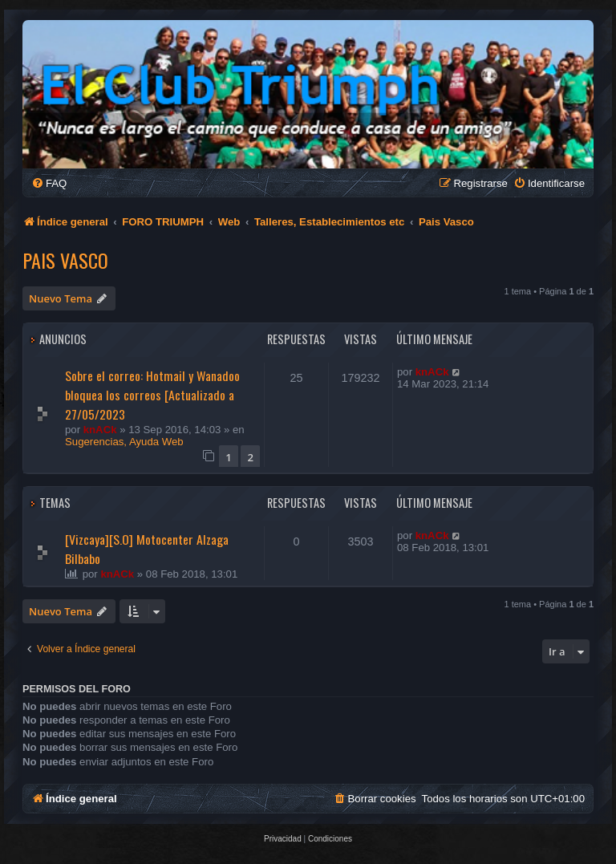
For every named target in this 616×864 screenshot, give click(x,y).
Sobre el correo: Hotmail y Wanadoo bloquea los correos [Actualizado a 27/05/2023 (152, 395)
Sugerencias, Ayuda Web (124, 442)
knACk (100, 430)
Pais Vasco (65, 260)
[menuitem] (49, 183)
